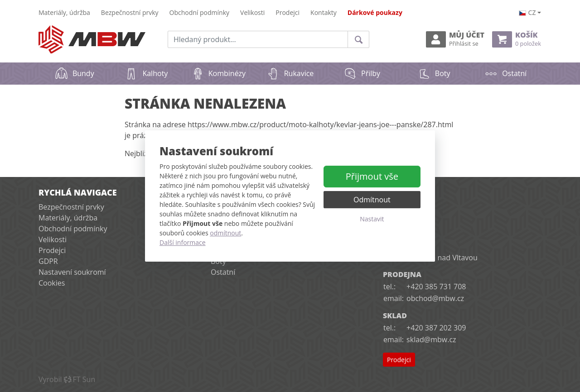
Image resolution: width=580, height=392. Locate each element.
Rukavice (290, 73)
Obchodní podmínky (200, 12)
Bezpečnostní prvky (130, 12)
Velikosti (252, 12)
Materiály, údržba (64, 12)
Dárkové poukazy (375, 12)
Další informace (183, 242)
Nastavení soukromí (72, 272)
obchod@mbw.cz (435, 298)
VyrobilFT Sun (67, 379)
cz (527, 12)
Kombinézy (218, 73)
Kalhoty (146, 73)
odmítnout (225, 233)
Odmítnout (372, 200)
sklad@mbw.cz (431, 339)
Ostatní (505, 73)
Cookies (52, 283)
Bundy (75, 73)
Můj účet (455, 39)
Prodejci (288, 12)
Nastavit (372, 219)
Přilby (362, 73)
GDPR (48, 261)
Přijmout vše (372, 176)
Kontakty (324, 12)
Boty (434, 73)
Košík (517, 39)
